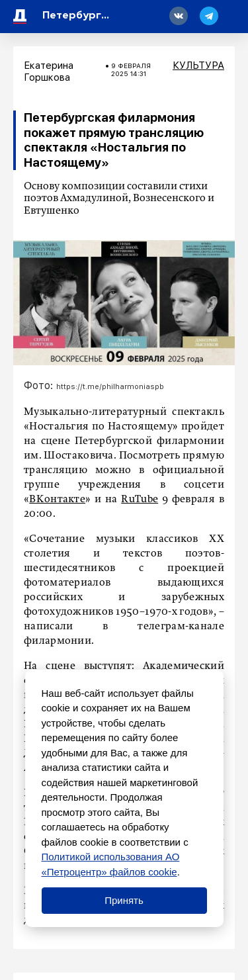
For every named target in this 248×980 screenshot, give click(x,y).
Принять (124, 900)
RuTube (140, 500)
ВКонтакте (57, 500)
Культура (198, 66)
